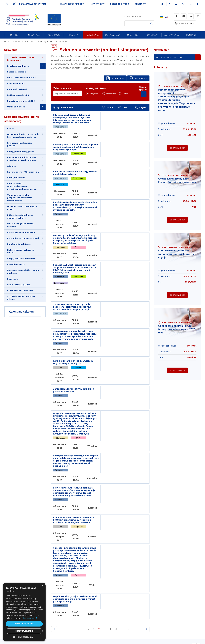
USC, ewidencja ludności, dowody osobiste (20, 217)
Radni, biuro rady (16, 178)
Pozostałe (12, 279)
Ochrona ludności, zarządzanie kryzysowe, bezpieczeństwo (23, 136)
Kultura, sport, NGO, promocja (23, 172)
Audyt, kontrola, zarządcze (21, 259)
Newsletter (161, 50)
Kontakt (129, 576)
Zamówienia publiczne (19, 244)
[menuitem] (14, 35)
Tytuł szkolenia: (62, 88)
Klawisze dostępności (72, 4)
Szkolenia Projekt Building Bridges (21, 298)
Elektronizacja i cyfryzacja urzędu (21, 251)
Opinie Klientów (22, 470)
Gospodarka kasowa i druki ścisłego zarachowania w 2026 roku (177, 329)
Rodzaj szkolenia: (96, 88)
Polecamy (160, 67)
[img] (54, 20)
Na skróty (11, 576)
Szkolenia (11, 50)
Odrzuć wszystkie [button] (24, 631)
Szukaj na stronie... (134, 16)
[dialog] (24, 612)
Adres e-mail (91, 610)
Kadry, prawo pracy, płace (21, 152)
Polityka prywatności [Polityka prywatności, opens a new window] (30, 618)
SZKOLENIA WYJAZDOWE (20, 291)
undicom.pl (195, 640)
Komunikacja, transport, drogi (23, 238)
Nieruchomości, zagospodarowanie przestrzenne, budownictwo (22, 186)
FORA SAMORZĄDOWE (19, 285)
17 (129, 454)
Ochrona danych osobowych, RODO (22, 208)
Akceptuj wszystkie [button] (24, 624)
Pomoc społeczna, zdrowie (21, 233)
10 (116, 453)
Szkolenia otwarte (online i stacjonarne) (22, 119)
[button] (24, 637)
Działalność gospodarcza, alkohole (21, 225)
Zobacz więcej (177, 148)
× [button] (42, 586)
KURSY (10, 128)
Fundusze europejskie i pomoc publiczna (23, 272)
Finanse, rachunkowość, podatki (20, 144)
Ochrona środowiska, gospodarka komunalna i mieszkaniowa (20, 198)
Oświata (11, 166)
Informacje (52, 576)
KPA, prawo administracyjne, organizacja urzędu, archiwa (22, 159)
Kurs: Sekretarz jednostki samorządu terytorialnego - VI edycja (177, 254)
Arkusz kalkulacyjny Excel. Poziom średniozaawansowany (177, 180)
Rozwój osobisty (16, 265)
